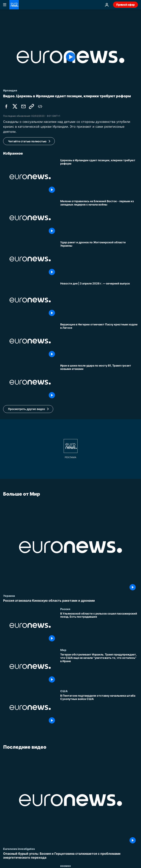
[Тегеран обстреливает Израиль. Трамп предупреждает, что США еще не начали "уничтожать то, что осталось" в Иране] (99, 669)
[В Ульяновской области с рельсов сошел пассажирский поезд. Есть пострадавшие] (99, 628)
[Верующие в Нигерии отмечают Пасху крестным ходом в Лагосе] (99, 341)
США (64, 691)
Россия (65, 609)
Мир (63, 650)
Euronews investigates (19, 849)
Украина (9, 596)
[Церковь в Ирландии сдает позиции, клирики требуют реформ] (99, 177)
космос (66, 866)
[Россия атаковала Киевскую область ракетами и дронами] (70, 601)
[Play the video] (70, 57)
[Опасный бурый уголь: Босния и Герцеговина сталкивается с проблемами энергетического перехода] (70, 856)
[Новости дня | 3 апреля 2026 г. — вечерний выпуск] (99, 300)
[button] (28, 409)
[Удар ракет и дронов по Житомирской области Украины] (99, 259)
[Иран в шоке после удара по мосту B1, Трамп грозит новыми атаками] (99, 382)
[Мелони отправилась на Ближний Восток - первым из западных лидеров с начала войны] (99, 218)
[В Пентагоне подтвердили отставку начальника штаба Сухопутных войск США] (99, 710)
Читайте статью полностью (27, 141)
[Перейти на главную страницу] (14, 5)
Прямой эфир (125, 5)
